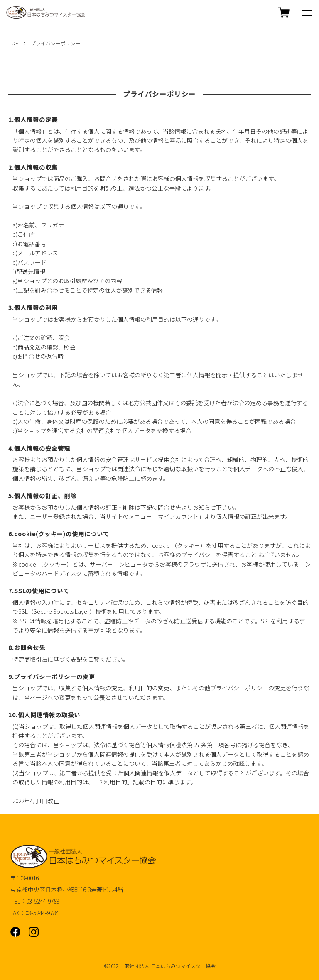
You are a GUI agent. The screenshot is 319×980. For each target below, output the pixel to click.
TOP (13, 43)
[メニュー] (307, 12)
